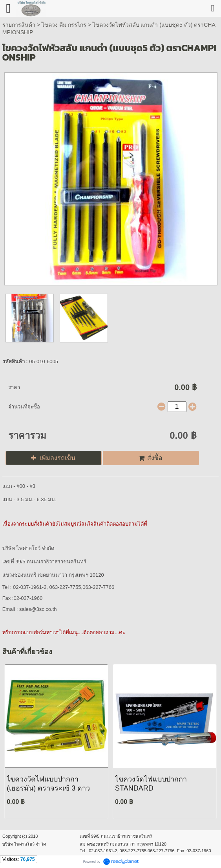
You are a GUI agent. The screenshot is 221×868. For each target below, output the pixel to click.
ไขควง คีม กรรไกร (65, 25)
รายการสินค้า (19, 25)
